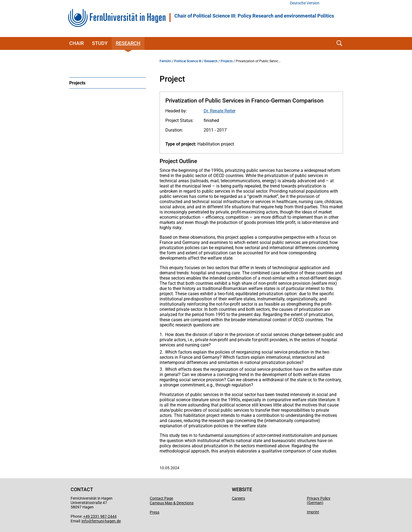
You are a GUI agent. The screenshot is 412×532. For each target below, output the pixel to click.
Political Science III (188, 61)
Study (100, 43)
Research (128, 43)
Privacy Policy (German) (319, 500)
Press (155, 512)
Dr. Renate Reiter (220, 111)
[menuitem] (108, 83)
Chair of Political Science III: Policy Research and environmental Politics (254, 16)
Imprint (313, 512)
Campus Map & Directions (172, 503)
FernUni (165, 61)
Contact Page (161, 498)
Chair (77, 43)
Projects (77, 83)
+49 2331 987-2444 (100, 516)
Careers (238, 498)
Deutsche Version (305, 3)
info (85, 521)
